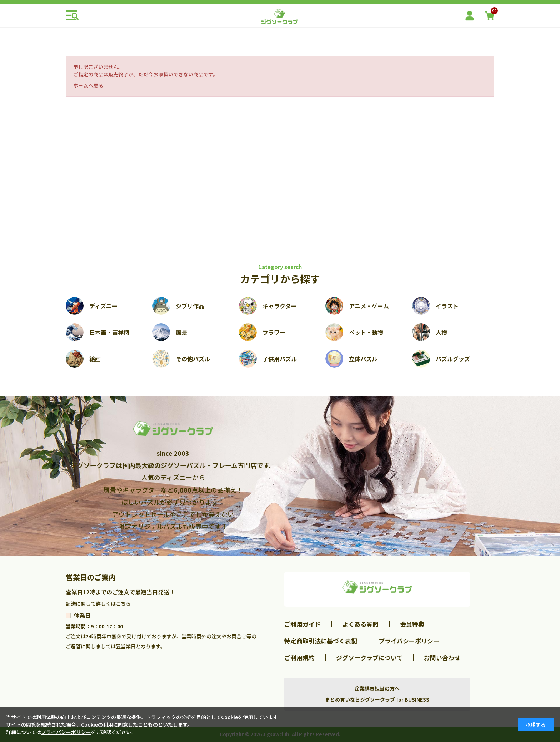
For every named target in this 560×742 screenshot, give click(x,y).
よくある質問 (360, 624)
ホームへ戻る (88, 85)
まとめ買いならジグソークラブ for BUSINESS (377, 699)
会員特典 (412, 624)
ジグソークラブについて (369, 658)
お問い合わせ (442, 658)
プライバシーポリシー (409, 641)
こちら (123, 603)
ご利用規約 (299, 658)
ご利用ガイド (302, 624)
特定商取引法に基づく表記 (321, 641)
